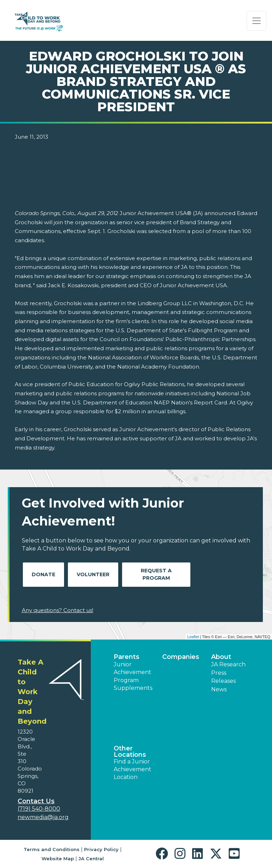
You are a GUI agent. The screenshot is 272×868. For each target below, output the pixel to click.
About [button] (221, 657)
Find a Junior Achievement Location (132, 769)
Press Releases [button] (223, 677)
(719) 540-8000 (39, 809)
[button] (163, 854)
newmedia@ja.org (43, 817)
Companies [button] (181, 657)
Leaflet (193, 637)
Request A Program (156, 574)
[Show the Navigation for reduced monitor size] (257, 21)
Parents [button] (126, 657)
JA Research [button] (228, 664)
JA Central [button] (91, 858)
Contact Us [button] (36, 801)
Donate (43, 574)
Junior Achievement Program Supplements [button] (133, 676)
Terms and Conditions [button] (52, 849)
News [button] (219, 689)
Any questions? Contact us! (58, 610)
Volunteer (93, 574)
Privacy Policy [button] (101, 849)
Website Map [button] (58, 858)
